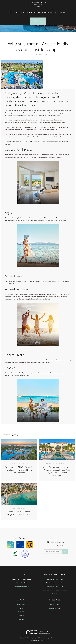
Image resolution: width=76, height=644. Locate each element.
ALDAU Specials (61, 13)
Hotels (11, 13)
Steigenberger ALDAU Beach (55, 579)
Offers (47, 13)
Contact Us (21, 612)
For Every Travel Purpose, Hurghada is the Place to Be (19, 513)
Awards (55, 594)
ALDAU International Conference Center (55, 590)
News (21, 608)
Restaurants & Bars (55, 608)
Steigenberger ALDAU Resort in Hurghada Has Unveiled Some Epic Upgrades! (19, 470)
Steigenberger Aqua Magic (55, 583)
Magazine (21, 615)
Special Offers (21, 605)
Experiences (38, 13)
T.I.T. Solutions (41, 640)
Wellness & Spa (55, 605)
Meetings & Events (24, 13)
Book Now (38, 21)
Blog (52, 13)
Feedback (21, 619)
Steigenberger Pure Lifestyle (55, 586)
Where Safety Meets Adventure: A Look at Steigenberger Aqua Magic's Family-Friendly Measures (57, 471)
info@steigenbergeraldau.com (21, 586)
